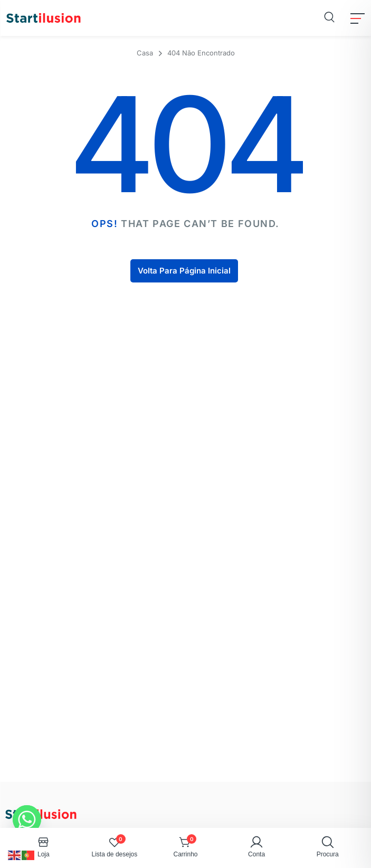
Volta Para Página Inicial (184, 271)
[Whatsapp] (27, 819)
